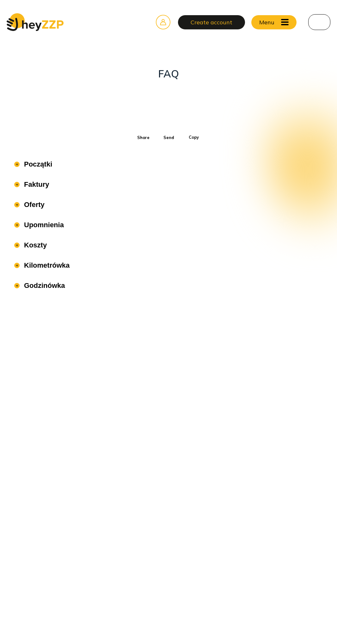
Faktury (36, 184)
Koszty (34, 245)
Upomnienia (43, 225)
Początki (37, 164)
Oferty (33, 205)
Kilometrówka (46, 265)
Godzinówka (44, 286)
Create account (211, 22)
